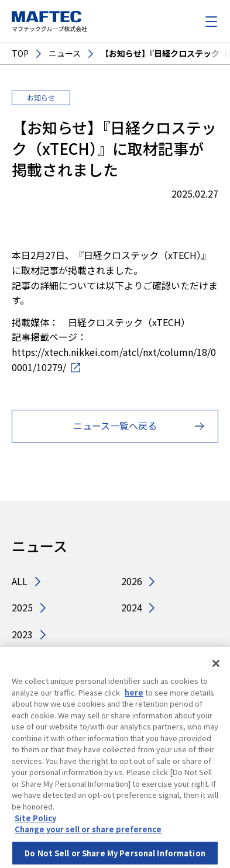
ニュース (65, 53)
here (134, 696)
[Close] (216, 668)
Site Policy (35, 822)
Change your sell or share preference (88, 833)
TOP (20, 53)
